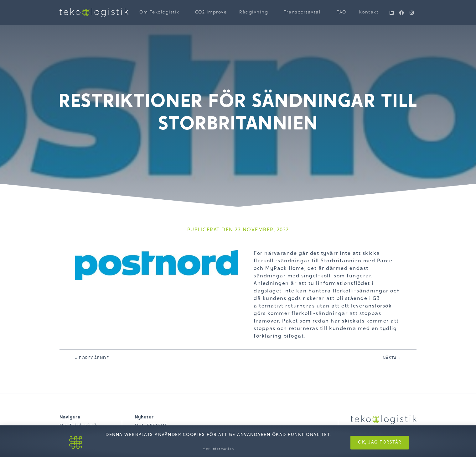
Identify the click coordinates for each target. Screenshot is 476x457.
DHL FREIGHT (151, 426)
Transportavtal (304, 13)
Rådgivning (255, 13)
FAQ (341, 13)
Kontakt (369, 13)
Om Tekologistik (161, 13)
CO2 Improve (211, 13)
